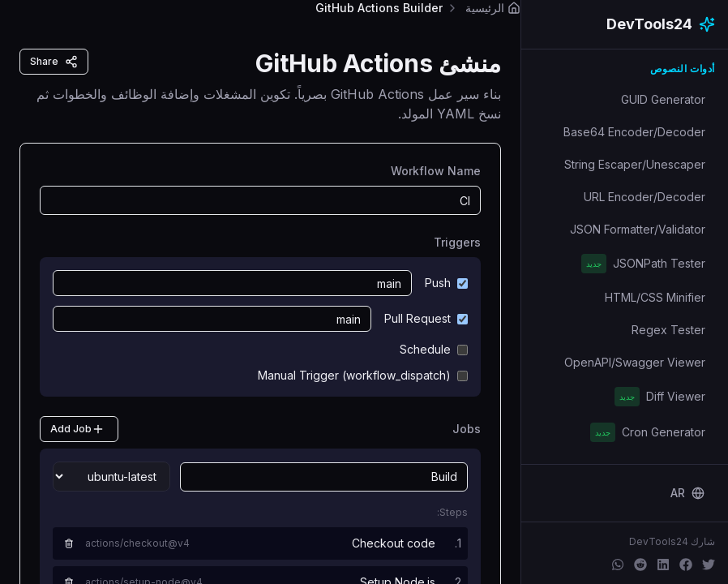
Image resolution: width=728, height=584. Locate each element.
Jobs (467, 429)
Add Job (77, 429)
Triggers (457, 242)
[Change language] (687, 493)
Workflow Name (436, 171)
